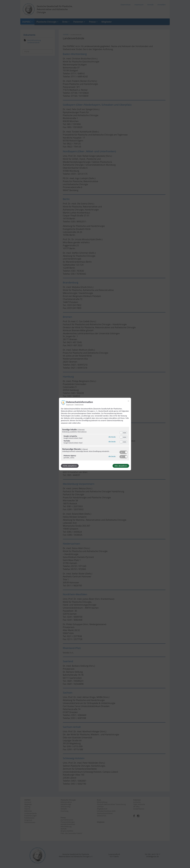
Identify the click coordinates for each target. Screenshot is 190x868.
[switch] (124, 432)
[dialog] (95, 434)
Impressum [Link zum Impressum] (70, 405)
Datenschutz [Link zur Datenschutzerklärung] (79, 405)
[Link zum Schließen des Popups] (128, 401)
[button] (121, 433)
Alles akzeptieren (121, 466)
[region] (95, 444)
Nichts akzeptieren (70, 466)
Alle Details (112, 437)
